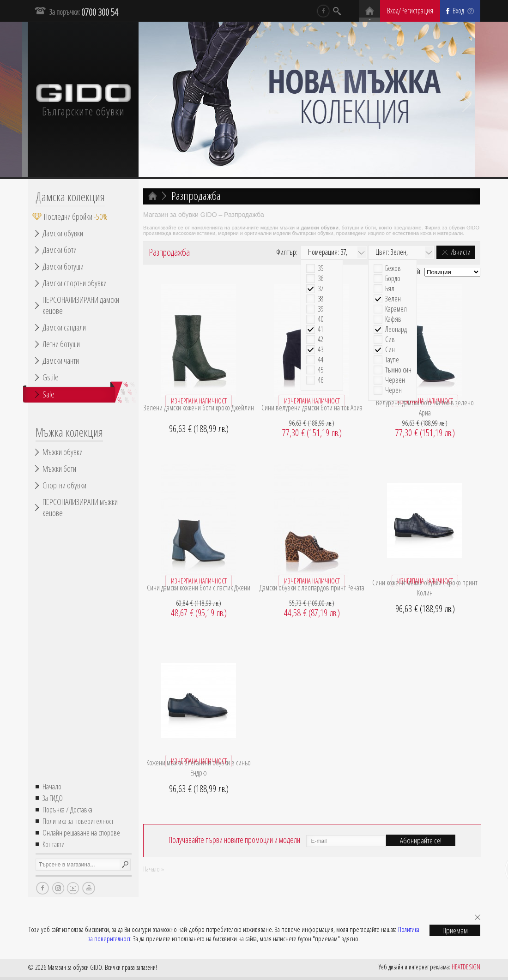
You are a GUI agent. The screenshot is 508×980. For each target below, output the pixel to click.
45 (321, 370)
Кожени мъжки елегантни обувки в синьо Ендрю (199, 768)
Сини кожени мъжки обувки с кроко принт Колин (425, 588)
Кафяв (393, 319)
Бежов (393, 268)
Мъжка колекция (69, 432)
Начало (52, 787)
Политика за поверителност (78, 821)
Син (390, 350)
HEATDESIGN (466, 967)
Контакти (54, 844)
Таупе (392, 360)
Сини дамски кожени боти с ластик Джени (199, 588)
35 (321, 268)
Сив (390, 340)
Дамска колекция (70, 197)
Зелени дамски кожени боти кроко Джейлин (199, 408)
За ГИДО (53, 798)
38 (321, 299)
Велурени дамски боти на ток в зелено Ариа (425, 408)
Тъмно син (398, 370)
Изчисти (460, 252)
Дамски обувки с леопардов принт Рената (312, 588)
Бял (390, 289)
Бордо (393, 279)
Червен (395, 380)
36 (321, 279)
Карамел (396, 309)
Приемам (455, 930)
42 (321, 340)
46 (321, 380)
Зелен (393, 299)
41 (321, 329)
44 (321, 360)
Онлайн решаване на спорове (81, 833)
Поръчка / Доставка (67, 810)
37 (321, 289)
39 (321, 309)
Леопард (396, 329)
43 (321, 350)
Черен (393, 390)
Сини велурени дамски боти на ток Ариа (312, 408)
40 (321, 319)
